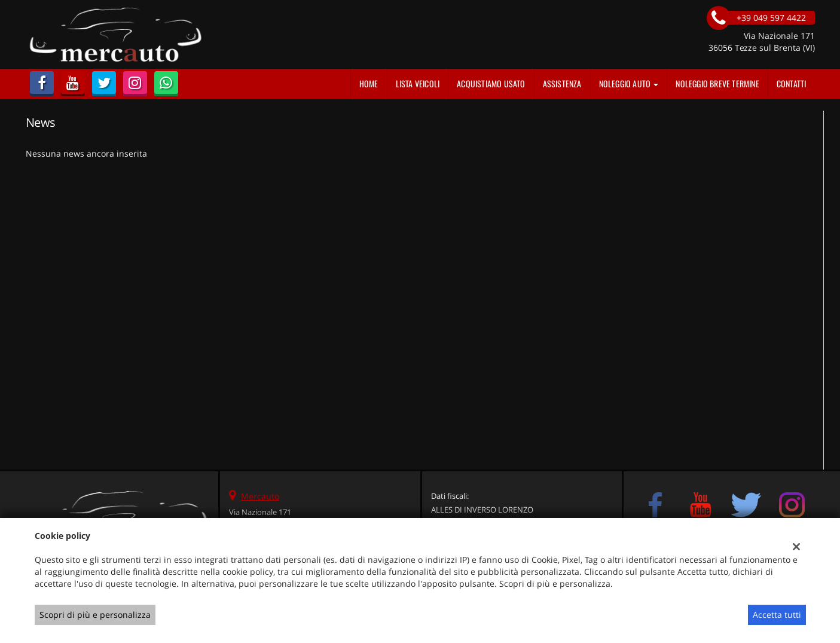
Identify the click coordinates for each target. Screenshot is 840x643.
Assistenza (562, 83)
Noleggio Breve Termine (717, 83)
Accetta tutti (777, 615)
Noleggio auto (629, 83)
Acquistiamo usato (491, 83)
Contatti (792, 83)
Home (369, 83)
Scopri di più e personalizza (95, 615)
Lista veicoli (418, 83)
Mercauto (260, 496)
